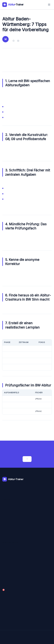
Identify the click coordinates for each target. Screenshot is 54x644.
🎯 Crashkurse (4, 590)
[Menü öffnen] (49, 5)
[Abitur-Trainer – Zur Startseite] (13, 5)
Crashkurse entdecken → (27, 459)
